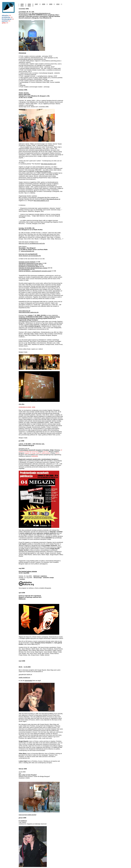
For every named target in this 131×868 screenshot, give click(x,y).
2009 (51, 4)
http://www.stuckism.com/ (49, 164)
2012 (29, 6)
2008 (44, 4)
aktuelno (6, 15)
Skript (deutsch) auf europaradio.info (30, 256)
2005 (22, 4)
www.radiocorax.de (25, 311)
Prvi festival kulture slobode (28, 571)
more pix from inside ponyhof (27, 815)
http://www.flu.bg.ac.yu (53, 199)
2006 (29, 4)
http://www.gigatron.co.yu (41, 201)
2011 (22, 6)
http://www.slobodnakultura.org (41, 13)
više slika (21, 404)
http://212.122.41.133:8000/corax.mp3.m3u (32, 243)
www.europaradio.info (28, 251)
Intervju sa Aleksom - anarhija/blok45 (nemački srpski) (35, 271)
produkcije (7, 17)
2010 (58, 4)
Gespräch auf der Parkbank (27, 262)
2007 (36, 4)
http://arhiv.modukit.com (44, 171)
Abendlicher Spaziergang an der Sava (30, 263)
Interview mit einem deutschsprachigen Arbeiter (33, 268)
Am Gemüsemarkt (24, 269)
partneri (6, 21)
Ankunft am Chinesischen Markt (28, 265)
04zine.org (22, 599)
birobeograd (8, 19)
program (22, 579)
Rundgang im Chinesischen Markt (29, 266)
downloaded (28, 681)
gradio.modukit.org (24, 677)
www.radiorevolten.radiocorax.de (29, 312)
